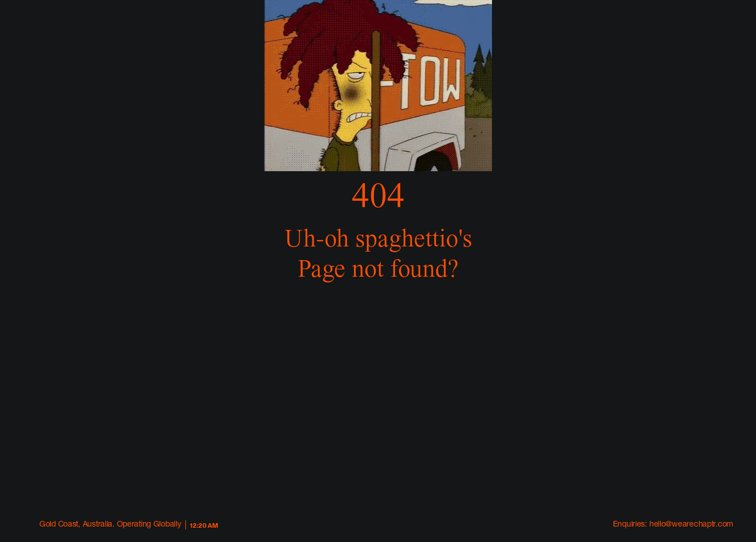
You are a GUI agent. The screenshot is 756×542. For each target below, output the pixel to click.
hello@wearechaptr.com (691, 525)
